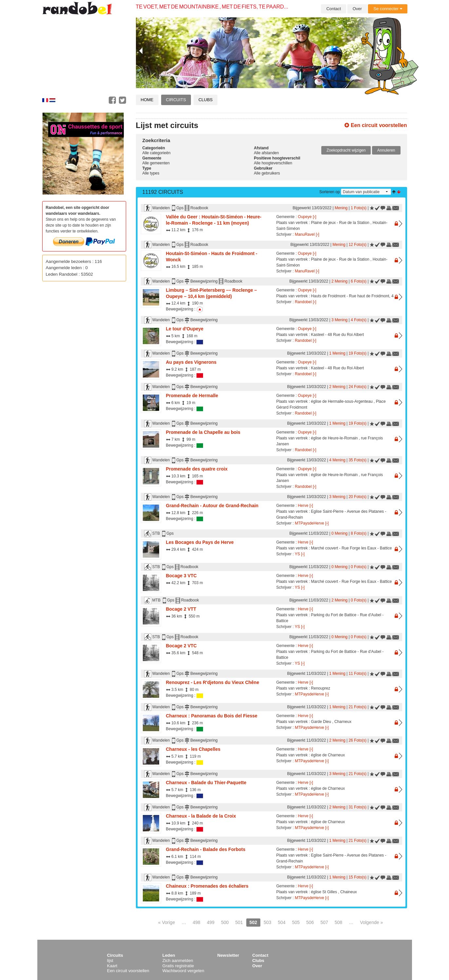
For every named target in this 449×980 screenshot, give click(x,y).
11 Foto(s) (357, 674)
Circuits (176, 100)
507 (324, 922)
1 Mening (337, 353)
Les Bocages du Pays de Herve (200, 542)
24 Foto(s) (357, 387)
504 (281, 922)
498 (196, 922)
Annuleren (386, 150)
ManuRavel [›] (307, 234)
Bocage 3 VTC (181, 576)
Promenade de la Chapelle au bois (203, 432)
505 (296, 922)
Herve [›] (306, 506)
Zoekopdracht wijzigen (346, 150)
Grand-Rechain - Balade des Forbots (206, 849)
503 (267, 922)
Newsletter (228, 955)
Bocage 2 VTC (181, 646)
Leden (169, 955)
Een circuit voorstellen (376, 125)
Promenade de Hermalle (192, 396)
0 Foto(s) (359, 567)
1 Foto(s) (359, 208)
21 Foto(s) (357, 707)
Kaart (112, 966)
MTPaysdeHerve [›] (312, 523)
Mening (341, 208)
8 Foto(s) (359, 533)
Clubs (206, 100)
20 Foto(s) (357, 497)
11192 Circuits (163, 192)
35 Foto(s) (357, 460)
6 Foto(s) (359, 281)
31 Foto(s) (357, 807)
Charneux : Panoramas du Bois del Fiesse (212, 716)
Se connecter (388, 9)
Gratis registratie (178, 966)
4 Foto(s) (359, 320)
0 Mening (339, 533)
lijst (110, 961)
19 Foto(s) (357, 353)
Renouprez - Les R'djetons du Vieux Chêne (213, 682)
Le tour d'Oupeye (185, 329)
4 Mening (337, 460)
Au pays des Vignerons (191, 362)
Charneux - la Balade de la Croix (201, 816)
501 (239, 922)
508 (338, 922)
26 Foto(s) (357, 740)
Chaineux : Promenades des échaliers (207, 886)
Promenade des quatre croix (197, 469)
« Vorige (167, 922)
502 (253, 922)
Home (147, 100)
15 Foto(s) (357, 877)
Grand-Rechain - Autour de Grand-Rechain (212, 506)
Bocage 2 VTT (181, 609)
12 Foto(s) (357, 245)
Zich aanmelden (178, 961)
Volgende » (371, 922)
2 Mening (339, 281)
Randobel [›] (305, 302)
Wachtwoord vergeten (183, 971)
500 (225, 922)
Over (357, 9)
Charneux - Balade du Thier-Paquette (206, 783)
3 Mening (339, 320)
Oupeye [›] (307, 217)
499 (211, 922)
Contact (334, 9)
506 (310, 922)
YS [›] (300, 554)
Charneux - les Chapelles (193, 749)
